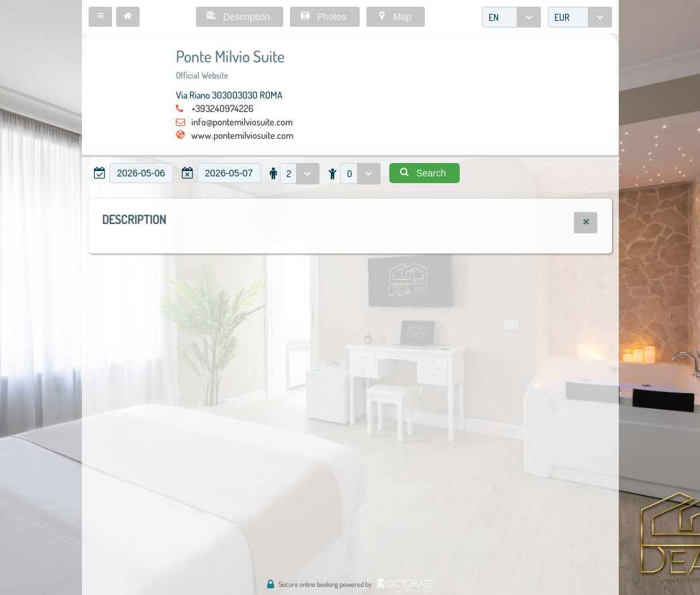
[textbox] (141, 173)
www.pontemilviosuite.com (242, 135)
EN (494, 17)
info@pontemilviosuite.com (242, 121)
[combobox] (511, 17)
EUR (562, 17)
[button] (100, 17)
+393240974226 (222, 108)
